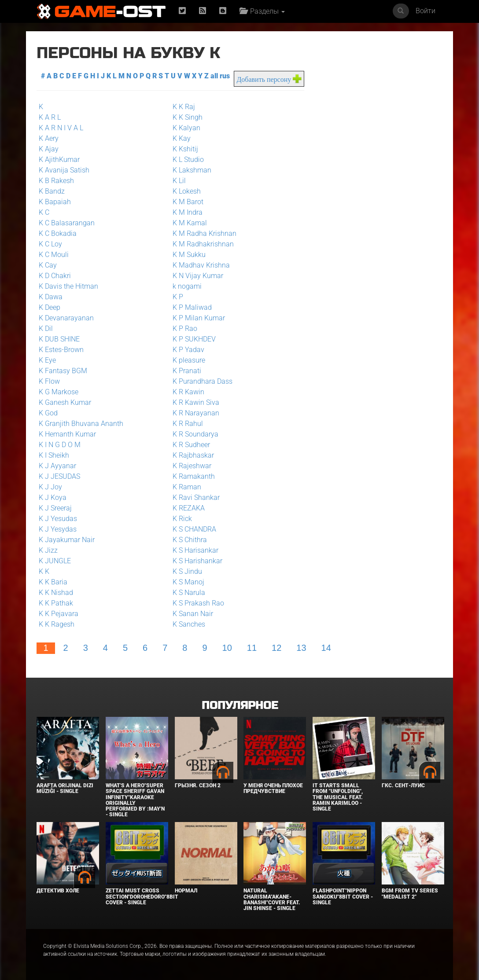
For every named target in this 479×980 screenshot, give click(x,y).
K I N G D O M (60, 445)
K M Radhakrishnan (203, 244)
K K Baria (53, 582)
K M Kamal (190, 223)
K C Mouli (54, 255)
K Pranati (187, 371)
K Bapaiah (55, 202)
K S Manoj (188, 582)
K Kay (182, 138)
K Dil (46, 329)
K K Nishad (56, 593)
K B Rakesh (56, 181)
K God (48, 413)
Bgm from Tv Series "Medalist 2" (410, 894)
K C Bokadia (58, 233)
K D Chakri (55, 276)
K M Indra (188, 212)
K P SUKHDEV (194, 339)
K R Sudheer (191, 445)
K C (44, 212)
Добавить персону (264, 79)
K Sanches (189, 624)
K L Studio (188, 160)
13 (301, 648)
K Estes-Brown (61, 350)
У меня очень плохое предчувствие (273, 788)
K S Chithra (190, 540)
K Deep (50, 307)
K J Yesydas (58, 529)
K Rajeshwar (192, 466)
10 (227, 648)
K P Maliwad (192, 307)
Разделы (262, 11)
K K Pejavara (59, 614)
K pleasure (189, 360)
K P (178, 297)
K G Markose (59, 392)
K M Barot (188, 202)
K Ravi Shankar (196, 497)
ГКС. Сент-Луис (403, 785)
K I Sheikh (54, 455)
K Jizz (48, 550)
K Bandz (52, 191)
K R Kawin (188, 392)
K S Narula (189, 593)
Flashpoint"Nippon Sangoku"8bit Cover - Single (343, 896)
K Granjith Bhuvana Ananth (81, 424)
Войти (426, 11)
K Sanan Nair (193, 614)
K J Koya (53, 497)
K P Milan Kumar (199, 318)
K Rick (182, 519)
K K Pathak (56, 603)
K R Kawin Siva (196, 402)
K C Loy (50, 244)
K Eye (47, 360)
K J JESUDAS (59, 476)
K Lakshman (192, 170)
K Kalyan (186, 128)
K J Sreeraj (55, 508)
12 (276, 648)
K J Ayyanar (57, 466)
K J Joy (50, 487)
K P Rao (185, 329)
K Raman (187, 487)
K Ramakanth (194, 476)
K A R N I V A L (61, 128)
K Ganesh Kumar (65, 402)
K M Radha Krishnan (204, 233)
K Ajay (49, 149)
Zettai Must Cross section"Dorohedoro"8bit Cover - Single (142, 896)
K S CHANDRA (194, 529)
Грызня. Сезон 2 (198, 785)
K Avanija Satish (64, 170)
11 (252, 648)
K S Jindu (187, 571)
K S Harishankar (197, 561)
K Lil (179, 181)
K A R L (50, 117)
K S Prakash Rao (198, 603)
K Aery (49, 138)
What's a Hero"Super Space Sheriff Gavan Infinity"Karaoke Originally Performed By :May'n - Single (135, 800)
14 (326, 648)
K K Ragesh (57, 624)
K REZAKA (189, 508)
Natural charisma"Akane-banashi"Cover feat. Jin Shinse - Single (272, 899)
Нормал (186, 891)
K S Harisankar (195, 550)
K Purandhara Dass (203, 381)
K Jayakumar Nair (67, 540)
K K (44, 571)
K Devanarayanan (66, 318)
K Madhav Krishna (201, 265)
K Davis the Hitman (68, 286)
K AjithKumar (59, 160)
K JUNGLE (55, 561)
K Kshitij (185, 149)
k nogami (187, 286)
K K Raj (184, 107)
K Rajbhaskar (193, 455)
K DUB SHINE (59, 339)
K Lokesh (187, 191)
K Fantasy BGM (63, 371)
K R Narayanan (196, 413)
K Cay (48, 265)
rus (225, 76)
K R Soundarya (195, 434)
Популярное (240, 706)
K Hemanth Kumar (67, 434)
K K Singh (188, 117)
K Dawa (51, 297)
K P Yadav (188, 350)
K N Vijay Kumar (198, 276)
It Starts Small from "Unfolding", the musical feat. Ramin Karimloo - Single (338, 797)
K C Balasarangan (67, 223)
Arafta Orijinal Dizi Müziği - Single (65, 788)
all (214, 76)
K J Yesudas (58, 519)
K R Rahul (188, 424)
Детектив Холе (58, 891)
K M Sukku (189, 255)
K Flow (49, 381)
